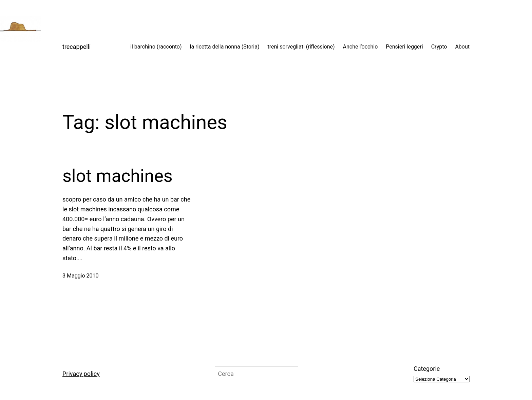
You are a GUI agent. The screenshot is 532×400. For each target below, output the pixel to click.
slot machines (118, 176)
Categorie (427, 369)
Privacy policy (81, 374)
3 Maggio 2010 (81, 276)
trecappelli (77, 47)
